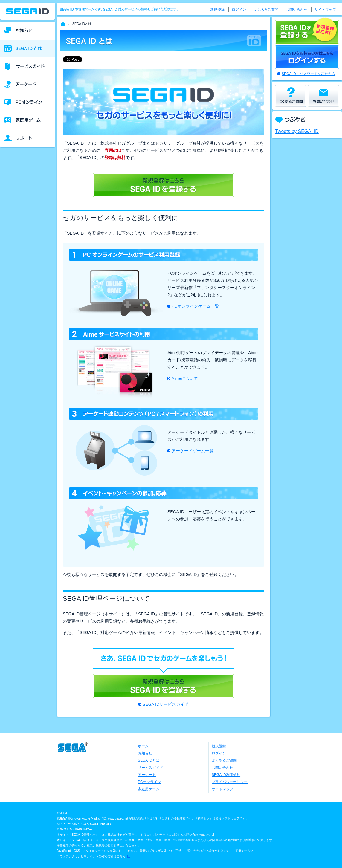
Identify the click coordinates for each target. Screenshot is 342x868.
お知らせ (145, 753)
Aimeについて (185, 378)
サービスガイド (150, 768)
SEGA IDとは (149, 760)
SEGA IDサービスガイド (166, 704)
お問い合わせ (297, 10)
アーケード (147, 775)
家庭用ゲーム (149, 789)
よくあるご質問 (266, 10)
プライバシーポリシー (230, 782)
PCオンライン (149, 782)
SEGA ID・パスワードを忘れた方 (309, 74)
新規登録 (217, 10)
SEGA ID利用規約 (226, 775)
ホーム (143, 746)
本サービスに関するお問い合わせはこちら (185, 835)
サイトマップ (325, 10)
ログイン (239, 10)
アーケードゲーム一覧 (193, 451)
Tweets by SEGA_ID (297, 131)
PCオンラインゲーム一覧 (195, 306)
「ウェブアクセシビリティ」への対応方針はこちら (91, 856)
